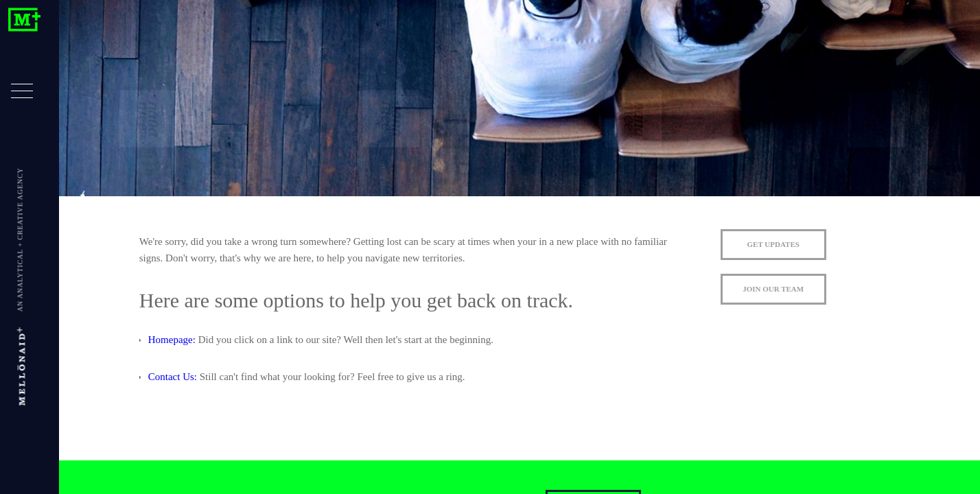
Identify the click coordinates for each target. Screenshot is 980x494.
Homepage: (172, 340)
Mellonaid (24, 20)
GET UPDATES (773, 244)
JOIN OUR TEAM (773, 289)
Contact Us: (173, 377)
